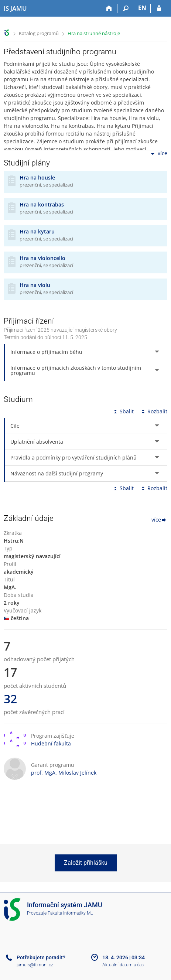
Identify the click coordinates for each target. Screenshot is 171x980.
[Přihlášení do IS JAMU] (159, 8)
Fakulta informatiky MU (71, 913)
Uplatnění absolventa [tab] (37, 442)
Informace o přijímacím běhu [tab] (46, 352)
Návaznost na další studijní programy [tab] (57, 473)
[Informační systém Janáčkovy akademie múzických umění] (15, 8)
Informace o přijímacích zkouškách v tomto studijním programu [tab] (76, 370)
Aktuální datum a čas (123, 965)
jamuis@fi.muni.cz (35, 965)
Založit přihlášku (86, 863)
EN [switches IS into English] (142, 8)
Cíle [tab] (15, 426)
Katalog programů (39, 33)
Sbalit (123, 411)
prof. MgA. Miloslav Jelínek (64, 773)
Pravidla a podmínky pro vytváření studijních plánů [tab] (73, 457)
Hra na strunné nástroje (94, 33)
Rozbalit (154, 411)
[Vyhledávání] (126, 8)
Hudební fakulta (51, 743)
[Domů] (109, 8)
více (158, 154)
